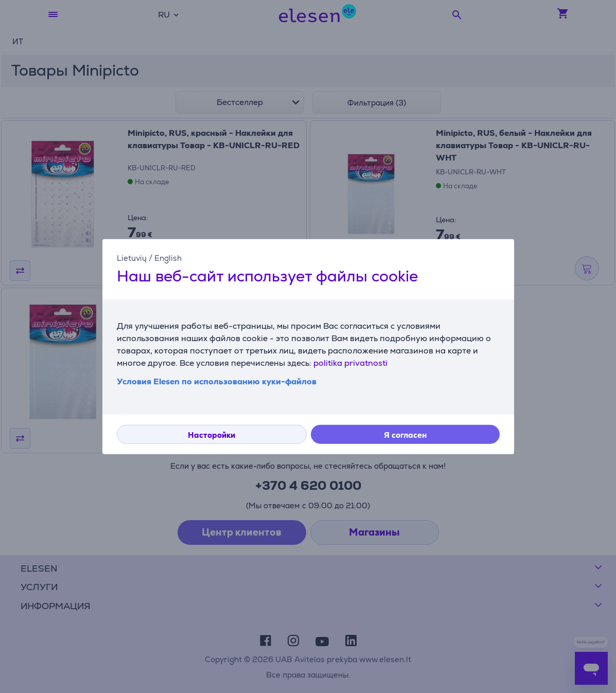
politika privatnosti (350, 363)
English (168, 257)
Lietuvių (132, 257)
